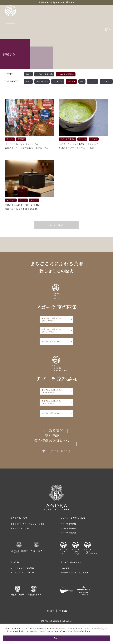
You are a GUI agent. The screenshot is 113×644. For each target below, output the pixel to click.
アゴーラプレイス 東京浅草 (22, 568)
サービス (71, 81)
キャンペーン (42, 81)
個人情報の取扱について (52, 443)
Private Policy (98, 631)
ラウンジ (93, 81)
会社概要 (50, 611)
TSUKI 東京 (65, 568)
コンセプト (58, 81)
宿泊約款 (52, 435)
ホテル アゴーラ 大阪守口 (22, 528)
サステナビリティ (57, 451)
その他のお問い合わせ (51, 341)
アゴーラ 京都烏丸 (66, 74)
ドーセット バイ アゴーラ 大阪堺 (74, 572)
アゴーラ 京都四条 (44, 74)
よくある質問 (52, 430)
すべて (28, 74)
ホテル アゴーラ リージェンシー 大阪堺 (28, 524)
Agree (56, 638)
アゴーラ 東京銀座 (68, 524)
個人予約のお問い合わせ (56, 319)
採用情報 (63, 611)
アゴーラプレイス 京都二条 (22, 572)
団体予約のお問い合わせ (56, 330)
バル (82, 81)
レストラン (106, 81)
